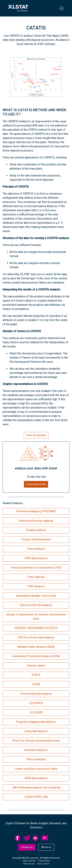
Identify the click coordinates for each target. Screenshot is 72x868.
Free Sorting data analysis (36, 694)
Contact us (27, 847)
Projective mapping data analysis (36, 722)
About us (46, 847)
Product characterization (36, 539)
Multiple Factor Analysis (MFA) (36, 647)
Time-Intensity (36, 577)
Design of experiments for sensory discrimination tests (36, 617)
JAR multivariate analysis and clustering (36, 787)
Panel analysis (36, 549)
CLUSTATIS (36, 703)
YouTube (45, 838)
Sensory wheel (36, 666)
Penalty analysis (36, 530)
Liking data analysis (36, 731)
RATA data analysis (36, 778)
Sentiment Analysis (36, 750)
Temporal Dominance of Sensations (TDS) (36, 568)
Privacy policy (44, 861)
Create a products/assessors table (36, 769)
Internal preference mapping (36, 521)
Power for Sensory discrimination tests (36, 741)
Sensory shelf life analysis (36, 605)
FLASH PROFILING (36, 797)
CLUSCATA (36, 712)
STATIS (36, 675)
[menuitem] (19, 838)
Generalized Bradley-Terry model (36, 596)
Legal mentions (29, 861)
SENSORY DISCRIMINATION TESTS (36, 628)
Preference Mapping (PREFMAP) (36, 511)
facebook (18, 838)
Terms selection (36, 759)
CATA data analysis (36, 558)
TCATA (36, 684)
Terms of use (29, 864)
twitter (27, 838)
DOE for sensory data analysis (36, 637)
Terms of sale (43, 864)
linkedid (36, 838)
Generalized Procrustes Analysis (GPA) (36, 656)
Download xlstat (36, 484)
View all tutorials (36, 435)
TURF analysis (36, 586)
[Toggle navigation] (62, 8)
